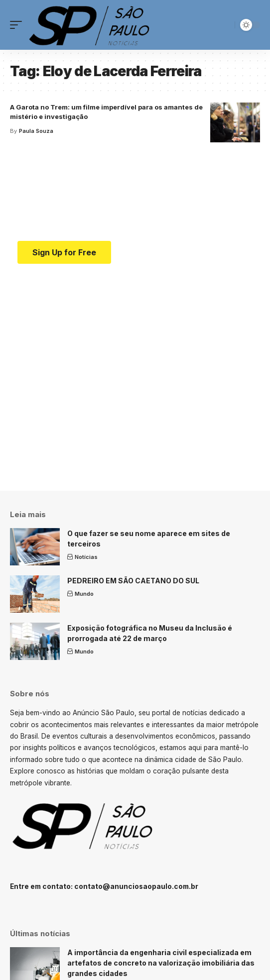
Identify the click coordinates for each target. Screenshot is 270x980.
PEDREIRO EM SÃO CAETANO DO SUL (133, 581)
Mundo (84, 594)
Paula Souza (36, 131)
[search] (225, 25)
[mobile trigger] (18, 25)
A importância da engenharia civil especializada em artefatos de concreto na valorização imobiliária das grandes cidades (161, 963)
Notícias (86, 557)
